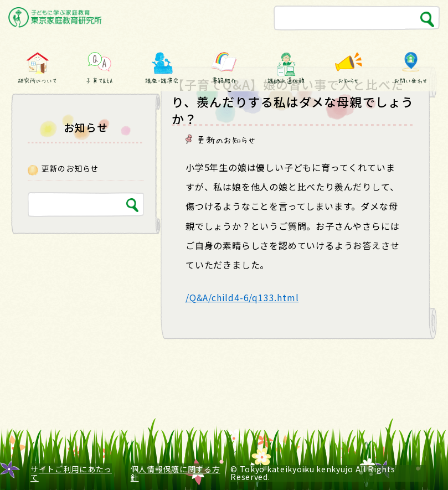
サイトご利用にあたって (71, 473)
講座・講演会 (162, 81)
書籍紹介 (224, 81)
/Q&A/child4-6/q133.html (242, 297)
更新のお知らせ (226, 140)
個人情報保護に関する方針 (176, 473)
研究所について (37, 81)
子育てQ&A (100, 81)
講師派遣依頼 (286, 81)
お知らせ (349, 81)
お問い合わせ (410, 81)
